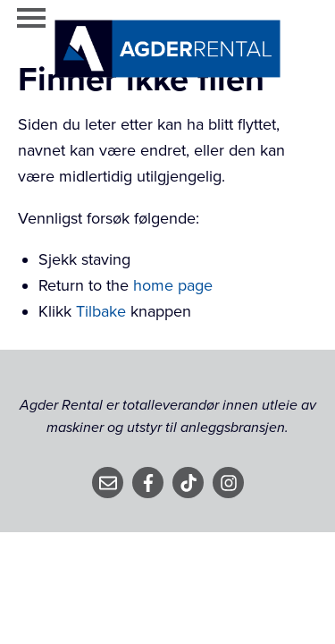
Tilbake (101, 311)
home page (173, 285)
